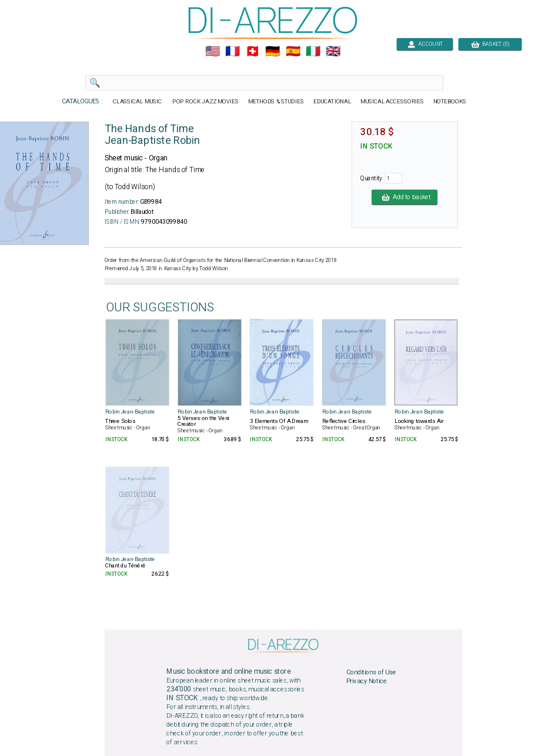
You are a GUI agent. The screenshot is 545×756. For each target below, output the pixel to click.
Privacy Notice (366, 681)
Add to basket (404, 197)
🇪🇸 (292, 52)
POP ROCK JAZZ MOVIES (205, 102)
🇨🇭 (253, 52)
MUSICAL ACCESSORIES (392, 102)
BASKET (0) (489, 44)
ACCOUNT (425, 44)
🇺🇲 (212, 52)
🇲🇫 (233, 52)
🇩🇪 (272, 52)
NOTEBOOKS (449, 102)
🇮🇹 (312, 52)
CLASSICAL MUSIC (138, 102)
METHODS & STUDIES (275, 102)
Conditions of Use (371, 672)
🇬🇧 (333, 52)
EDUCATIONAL (332, 102)
